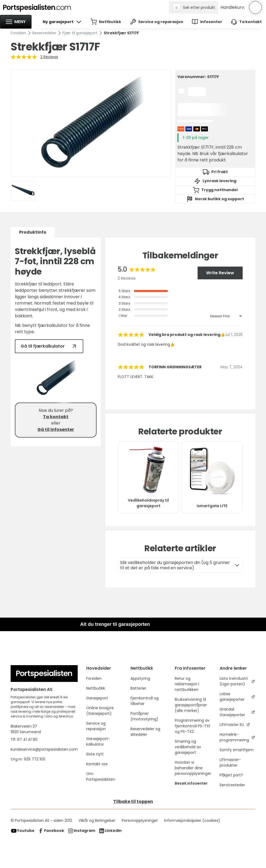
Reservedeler (44, 33)
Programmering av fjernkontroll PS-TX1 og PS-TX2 (192, 726)
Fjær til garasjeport (80, 33)
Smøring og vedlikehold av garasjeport (188, 747)
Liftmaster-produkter (230, 762)
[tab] (33, 232)
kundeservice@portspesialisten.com (44, 749)
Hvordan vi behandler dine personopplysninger (193, 768)
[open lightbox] (91, 123)
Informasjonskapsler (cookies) (192, 820)
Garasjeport (97, 698)
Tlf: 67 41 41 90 (24, 739)
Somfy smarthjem (237, 750)
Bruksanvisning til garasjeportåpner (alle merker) (191, 705)
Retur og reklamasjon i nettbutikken (187, 684)
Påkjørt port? (231, 775)
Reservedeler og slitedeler (145, 732)
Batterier (138, 688)
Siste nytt (95, 754)
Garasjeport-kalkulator (98, 741)
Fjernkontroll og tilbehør (145, 701)
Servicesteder (232, 785)
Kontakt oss (97, 764)
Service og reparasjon (96, 726)
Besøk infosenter (191, 783)
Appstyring (140, 678)
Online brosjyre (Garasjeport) (100, 711)
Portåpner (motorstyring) (144, 716)
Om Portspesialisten (101, 777)
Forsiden (18, 33)
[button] (16, 22)
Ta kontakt (56, 417)
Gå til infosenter (56, 429)
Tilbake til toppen (133, 801)
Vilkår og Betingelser (97, 820)
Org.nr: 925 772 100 (29, 759)
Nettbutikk (96, 688)
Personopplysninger (140, 820)
